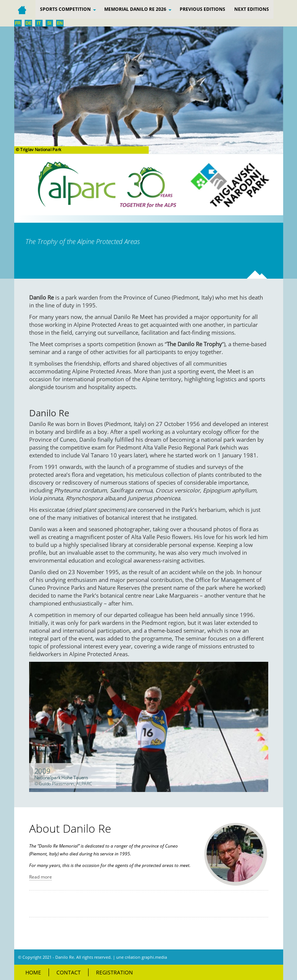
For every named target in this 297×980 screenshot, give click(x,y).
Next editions (252, 9)
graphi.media (154, 957)
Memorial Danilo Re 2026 (138, 9)
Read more (41, 877)
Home (33, 972)
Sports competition (68, 9)
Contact (69, 972)
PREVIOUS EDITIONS (202, 9)
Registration (115, 972)
